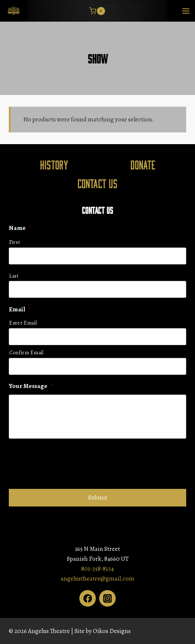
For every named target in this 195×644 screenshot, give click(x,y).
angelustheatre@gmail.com (97, 579)
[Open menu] (186, 11)
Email (20, 310)
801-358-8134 (97, 569)
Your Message (31, 386)
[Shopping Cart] (97, 11)
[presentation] (65, 463)
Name (20, 228)
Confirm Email (26, 353)
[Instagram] (107, 598)
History (54, 164)
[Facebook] (88, 598)
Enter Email (23, 323)
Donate (143, 164)
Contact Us (97, 183)
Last (14, 276)
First (15, 242)
